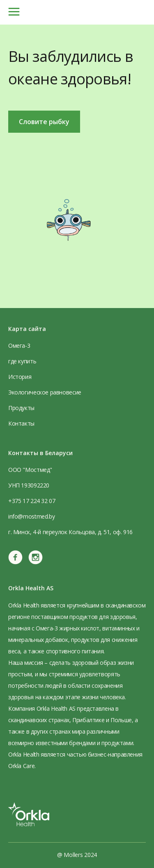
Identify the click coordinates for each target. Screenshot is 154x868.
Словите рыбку (44, 122)
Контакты (21, 423)
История (20, 377)
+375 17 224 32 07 (32, 501)
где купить (22, 361)
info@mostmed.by (31, 516)
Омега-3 (19, 346)
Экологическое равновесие (45, 392)
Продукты (21, 408)
